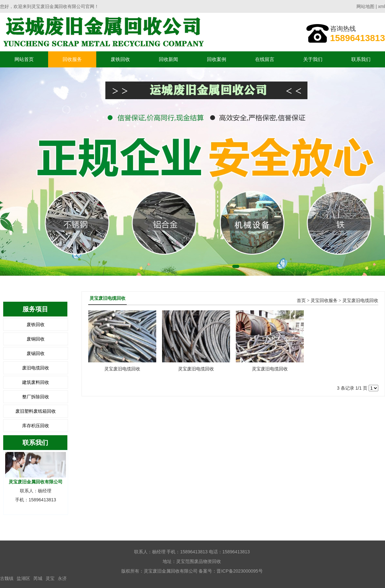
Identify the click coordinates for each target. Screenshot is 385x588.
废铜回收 (36, 339)
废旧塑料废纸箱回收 (36, 411)
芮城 (38, 578)
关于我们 (313, 59)
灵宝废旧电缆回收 (360, 301)
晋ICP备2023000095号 (240, 571)
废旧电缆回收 (36, 368)
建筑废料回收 (36, 382)
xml (381, 6)
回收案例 (217, 59)
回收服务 (72, 59)
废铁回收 (120, 59)
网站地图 (365, 6)
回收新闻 (168, 59)
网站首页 (24, 59)
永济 (62, 578)
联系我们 (361, 59)
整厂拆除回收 (36, 397)
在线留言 (265, 59)
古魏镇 (7, 578)
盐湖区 (23, 578)
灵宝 (50, 578)
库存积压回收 (36, 426)
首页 (301, 301)
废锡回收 (36, 353)
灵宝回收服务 (324, 301)
